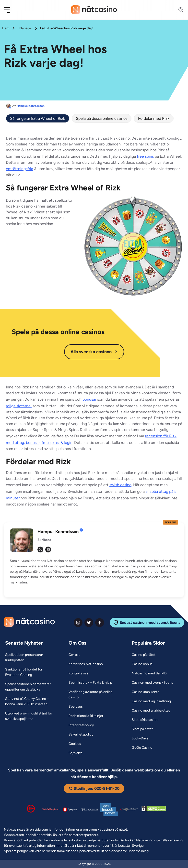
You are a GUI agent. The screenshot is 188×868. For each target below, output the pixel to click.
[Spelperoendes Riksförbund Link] (90, 809)
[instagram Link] (78, 623)
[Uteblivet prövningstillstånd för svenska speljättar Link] (31, 716)
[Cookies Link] (75, 744)
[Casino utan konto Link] (146, 692)
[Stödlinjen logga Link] (50, 809)
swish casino (120, 485)
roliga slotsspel (19, 406)
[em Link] (48, 549)
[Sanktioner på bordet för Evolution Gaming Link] (31, 672)
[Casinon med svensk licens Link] (152, 683)
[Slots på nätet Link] (142, 729)
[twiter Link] (89, 623)
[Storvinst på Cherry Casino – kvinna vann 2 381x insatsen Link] (31, 702)
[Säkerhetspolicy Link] (81, 735)
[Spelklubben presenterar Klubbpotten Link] (31, 658)
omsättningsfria (19, 169)
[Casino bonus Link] (142, 664)
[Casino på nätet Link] (144, 655)
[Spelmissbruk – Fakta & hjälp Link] (90, 683)
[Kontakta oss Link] (78, 673)
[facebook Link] (100, 623)
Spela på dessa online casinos (102, 118)
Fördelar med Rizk (154, 118)
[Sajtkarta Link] (75, 753)
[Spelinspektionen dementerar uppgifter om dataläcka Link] (31, 687)
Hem (6, 28)
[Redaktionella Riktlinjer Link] (86, 716)
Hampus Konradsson (31, 106)
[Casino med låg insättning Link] (151, 701)
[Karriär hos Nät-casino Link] (86, 664)
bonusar (89, 399)
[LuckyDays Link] (140, 738)
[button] (10, 10)
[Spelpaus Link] (76, 707)
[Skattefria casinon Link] (146, 720)
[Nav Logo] (94, 10)
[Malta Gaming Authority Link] (129, 809)
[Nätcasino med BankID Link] (149, 673)
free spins (145, 156)
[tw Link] (40, 549)
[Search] (178, 10)
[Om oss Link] (74, 655)
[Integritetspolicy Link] (81, 725)
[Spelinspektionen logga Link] (109, 809)
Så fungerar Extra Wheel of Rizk (38, 118)
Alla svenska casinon (94, 352)
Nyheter (26, 28)
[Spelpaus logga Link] (70, 809)
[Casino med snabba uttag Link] (151, 711)
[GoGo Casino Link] (142, 748)
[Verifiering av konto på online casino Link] (94, 695)
